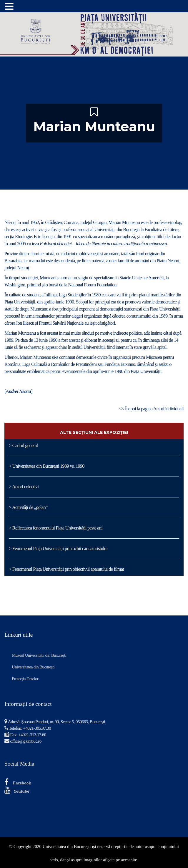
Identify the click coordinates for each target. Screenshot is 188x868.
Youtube (21, 791)
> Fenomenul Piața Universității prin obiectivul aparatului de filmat (66, 569)
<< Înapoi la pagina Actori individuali (151, 409)
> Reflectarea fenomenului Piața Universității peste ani (56, 528)
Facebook (22, 783)
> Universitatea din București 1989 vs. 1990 (47, 466)
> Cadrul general (23, 445)
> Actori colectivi (24, 487)
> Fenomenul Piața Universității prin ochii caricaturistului (58, 548)
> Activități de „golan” (28, 507)
